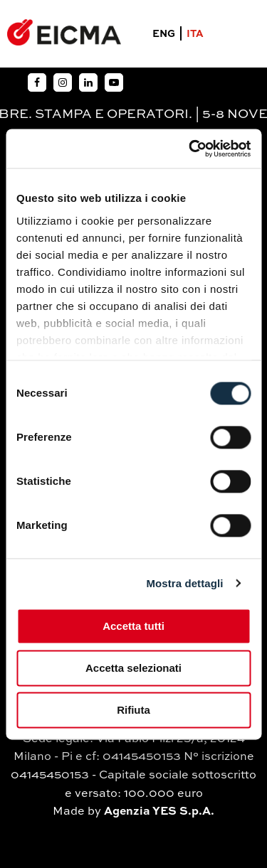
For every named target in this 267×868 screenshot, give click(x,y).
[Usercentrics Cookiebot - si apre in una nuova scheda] (190, 149)
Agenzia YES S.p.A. (159, 812)
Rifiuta (133, 710)
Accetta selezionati (133, 668)
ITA (195, 34)
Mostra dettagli (184, 583)
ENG (164, 34)
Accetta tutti (133, 626)
